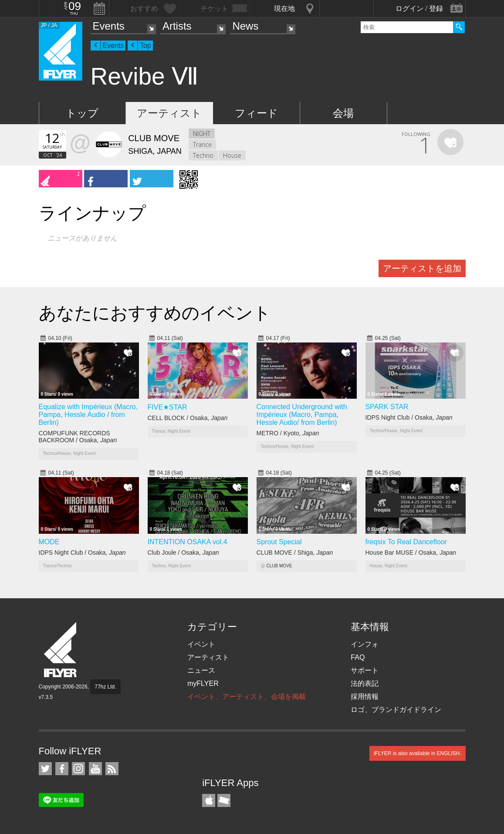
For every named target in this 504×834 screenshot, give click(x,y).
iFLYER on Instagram (78, 769)
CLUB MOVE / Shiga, (295, 553)
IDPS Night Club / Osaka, (409, 417)
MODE (49, 542)
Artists (177, 26)
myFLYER (203, 683)
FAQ (358, 657)
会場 (343, 113)
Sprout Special (279, 542)
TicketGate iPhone (224, 800)
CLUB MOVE (279, 566)
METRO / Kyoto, (288, 433)
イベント (201, 644)
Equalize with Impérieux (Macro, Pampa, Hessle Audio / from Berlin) (88, 415)
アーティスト (169, 113)
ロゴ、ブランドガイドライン (396, 710)
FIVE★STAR (167, 407)
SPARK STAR (387, 407)
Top (145, 46)
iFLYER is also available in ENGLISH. (418, 753)
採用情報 (365, 697)
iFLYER (61, 650)
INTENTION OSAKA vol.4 (188, 542)
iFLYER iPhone (209, 800)
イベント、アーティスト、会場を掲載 (247, 697)
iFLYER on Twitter (45, 769)
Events (109, 26)
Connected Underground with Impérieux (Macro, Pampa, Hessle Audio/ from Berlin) (302, 415)
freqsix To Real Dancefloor (406, 542)
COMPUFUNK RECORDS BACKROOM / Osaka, (78, 437)
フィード (256, 113)
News (245, 26)
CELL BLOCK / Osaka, (188, 418)
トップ (82, 113)
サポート (365, 670)
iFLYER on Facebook (62, 769)
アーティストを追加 (422, 268)
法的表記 (365, 683)
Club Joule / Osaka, (183, 553)
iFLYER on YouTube (95, 769)
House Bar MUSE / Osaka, (411, 553)
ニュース (201, 670)
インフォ (365, 644)
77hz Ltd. (105, 687)
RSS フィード (112, 769)
